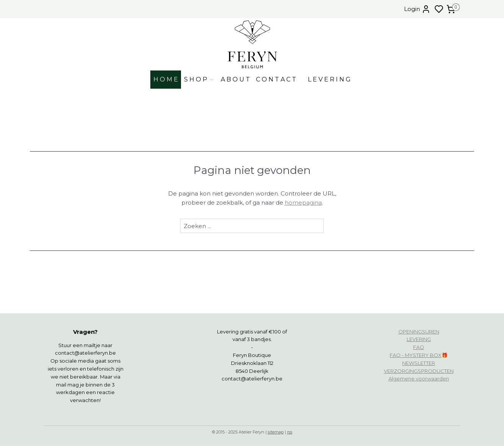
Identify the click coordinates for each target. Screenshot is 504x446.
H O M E (166, 79)
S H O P (199, 79)
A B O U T (235, 79)
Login (417, 9)
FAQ (419, 347)
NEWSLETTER (419, 363)
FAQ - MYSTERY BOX (416, 355)
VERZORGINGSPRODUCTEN (419, 371)
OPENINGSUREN (419, 332)
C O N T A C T (276, 79)
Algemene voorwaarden (419, 379)
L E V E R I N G (329, 79)
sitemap (276, 432)
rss (290, 432)
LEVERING (419, 339)
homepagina (303, 203)
